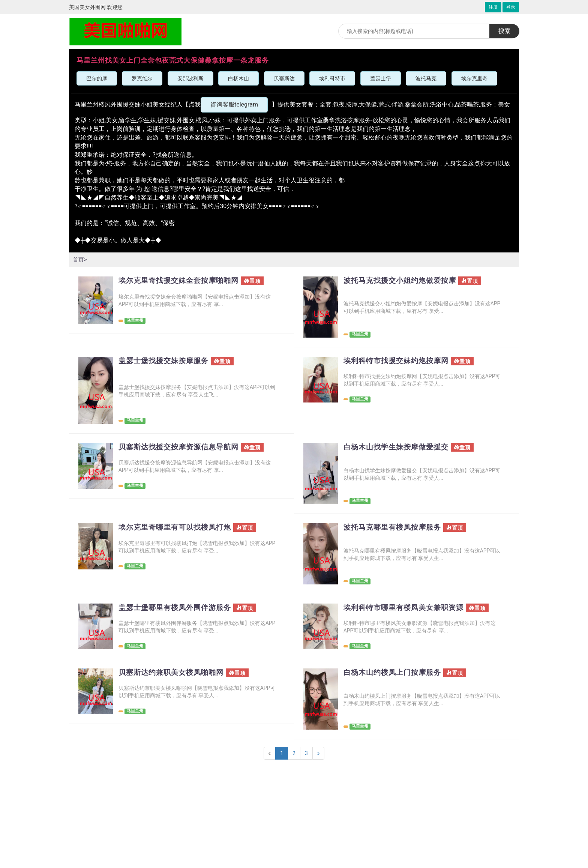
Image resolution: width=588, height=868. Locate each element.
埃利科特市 (332, 78)
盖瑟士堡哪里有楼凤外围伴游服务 (178, 608)
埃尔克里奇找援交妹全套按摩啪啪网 (181, 281)
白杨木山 (238, 78)
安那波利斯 (190, 78)
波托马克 (426, 78)
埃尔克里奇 (474, 78)
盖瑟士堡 (381, 78)
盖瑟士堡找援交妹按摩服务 (166, 361)
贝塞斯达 (284, 78)
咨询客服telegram (234, 104)
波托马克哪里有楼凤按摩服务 (395, 528)
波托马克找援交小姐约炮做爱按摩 (403, 281)
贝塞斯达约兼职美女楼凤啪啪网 (174, 673)
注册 (493, 7)
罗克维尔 (142, 78)
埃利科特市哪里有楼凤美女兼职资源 (406, 608)
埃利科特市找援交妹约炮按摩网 (399, 361)
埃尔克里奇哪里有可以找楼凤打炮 (178, 528)
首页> (80, 259)
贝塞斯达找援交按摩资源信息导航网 (181, 448)
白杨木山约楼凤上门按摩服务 (395, 673)
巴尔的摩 (97, 78)
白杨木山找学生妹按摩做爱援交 (399, 448)
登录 (511, 7)
